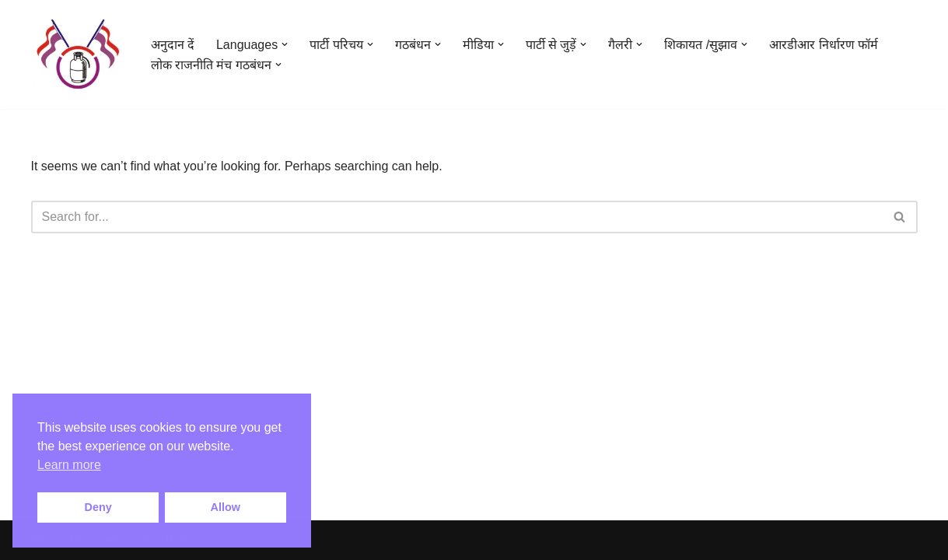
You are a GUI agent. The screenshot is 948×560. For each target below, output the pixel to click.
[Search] (457, 217)
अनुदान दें (173, 45)
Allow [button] (226, 507)
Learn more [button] (69, 465)
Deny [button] (98, 507)
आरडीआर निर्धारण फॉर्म (824, 45)
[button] (285, 44)
